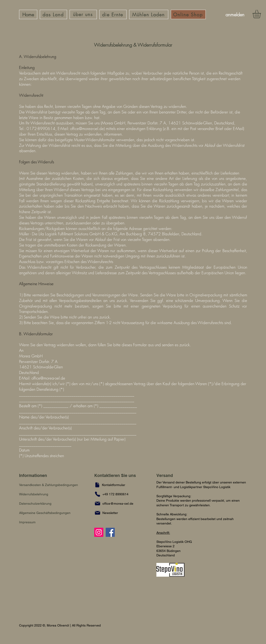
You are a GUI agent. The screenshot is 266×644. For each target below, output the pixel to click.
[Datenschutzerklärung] (37, 504)
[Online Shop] (188, 14)
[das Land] (53, 14)
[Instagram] (99, 532)
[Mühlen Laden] (149, 14)
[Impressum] (28, 522)
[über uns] (83, 14)
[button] (108, 513)
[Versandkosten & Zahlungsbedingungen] (54, 485)
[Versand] (167, 476)
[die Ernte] (113, 14)
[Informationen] (39, 476)
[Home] (28, 14)
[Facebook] (110, 532)
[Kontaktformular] (112, 485)
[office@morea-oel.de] (117, 504)
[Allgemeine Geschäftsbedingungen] (49, 513)
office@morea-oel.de (87, 128)
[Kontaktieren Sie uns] (119, 476)
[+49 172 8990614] (117, 494)
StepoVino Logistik (217, 487)
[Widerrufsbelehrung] (36, 494)
